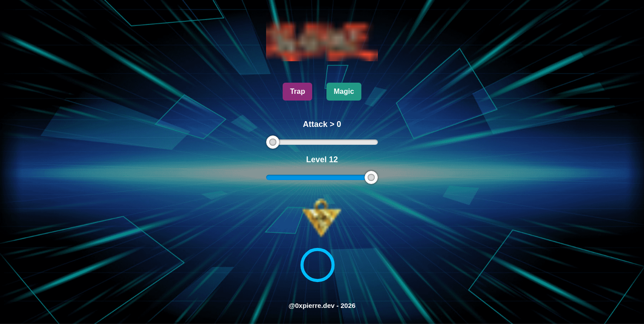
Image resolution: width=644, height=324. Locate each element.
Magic (344, 91)
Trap (297, 91)
